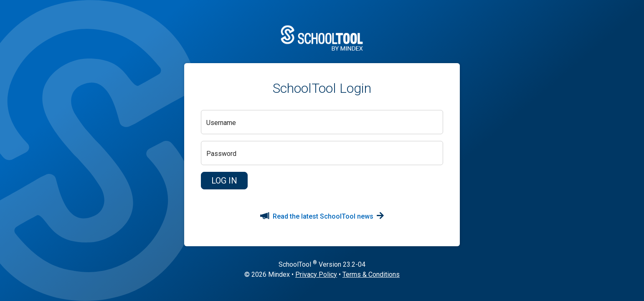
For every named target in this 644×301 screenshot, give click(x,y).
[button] (224, 181)
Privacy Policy (316, 274)
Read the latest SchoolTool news (322, 216)
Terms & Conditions (371, 274)
